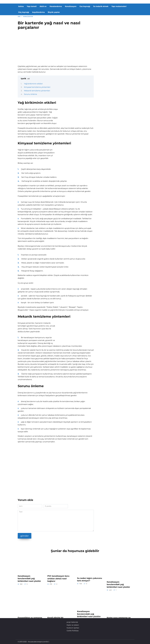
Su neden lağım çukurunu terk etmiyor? (90, 579)
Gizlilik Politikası (73, 631)
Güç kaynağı (24, 12)
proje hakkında (72, 622)
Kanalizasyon (71, 6)
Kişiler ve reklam (73, 625)
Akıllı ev (43, 6)
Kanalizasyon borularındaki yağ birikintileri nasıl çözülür (29, 578)
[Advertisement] (56, 48)
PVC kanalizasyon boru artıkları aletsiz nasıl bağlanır (58, 579)
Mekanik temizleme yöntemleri (37, 91)
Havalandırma (56, 6)
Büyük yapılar (54, 12)
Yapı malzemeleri (119, 6)
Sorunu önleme (31, 94)
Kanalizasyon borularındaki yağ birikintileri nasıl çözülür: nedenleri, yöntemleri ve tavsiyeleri (89, 617)
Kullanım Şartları (73, 628)
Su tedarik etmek (101, 6)
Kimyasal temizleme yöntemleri (37, 87)
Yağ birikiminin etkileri (33, 84)
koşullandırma (38, 12)
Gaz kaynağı (85, 6)
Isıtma (21, 6)
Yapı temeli (32, 6)
